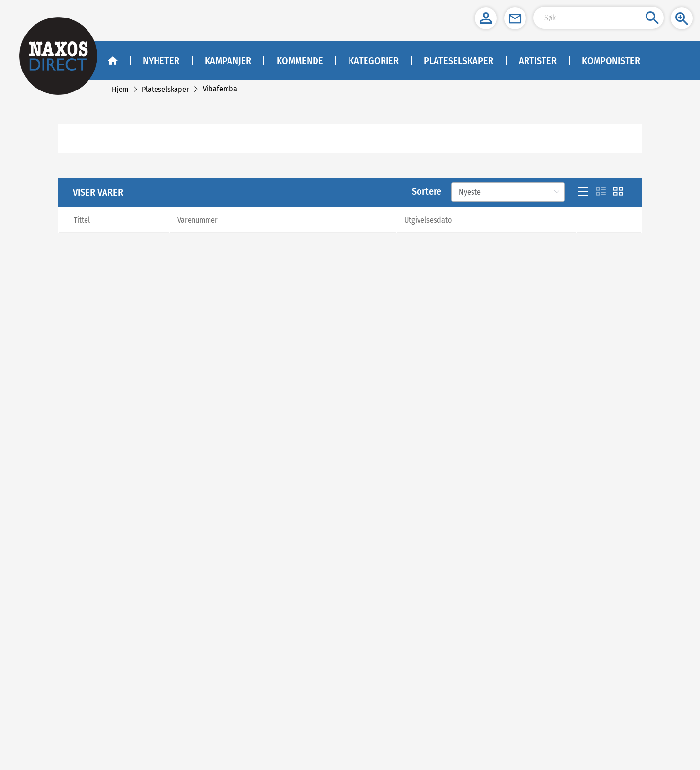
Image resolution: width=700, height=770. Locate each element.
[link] (120, 89)
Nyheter (161, 61)
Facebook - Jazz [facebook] (319, 684)
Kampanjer (228, 61)
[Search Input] (598, 18)
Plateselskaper (459, 61)
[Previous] (279, 543)
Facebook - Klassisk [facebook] (325, 672)
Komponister (611, 61)
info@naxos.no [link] (493, 662)
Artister (538, 61)
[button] (486, 18)
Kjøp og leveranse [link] (144, 696)
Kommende (300, 61)
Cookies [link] (130, 708)
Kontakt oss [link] (135, 684)
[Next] (635, 543)
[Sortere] (508, 204)
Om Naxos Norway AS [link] (149, 672)
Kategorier (374, 61)
